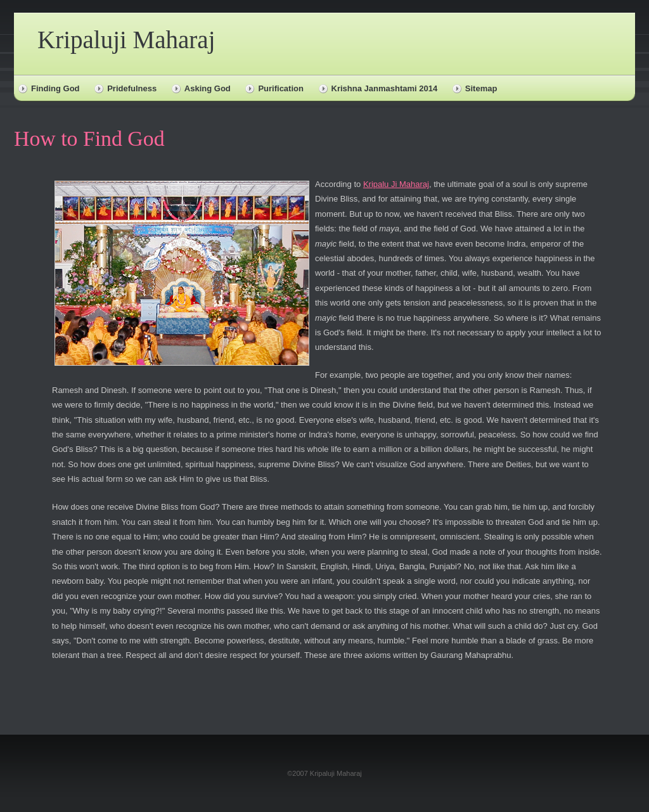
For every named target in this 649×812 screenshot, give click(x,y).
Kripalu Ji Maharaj (396, 184)
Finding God (55, 88)
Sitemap (481, 88)
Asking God (208, 88)
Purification (281, 88)
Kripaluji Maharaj (126, 40)
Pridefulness (132, 88)
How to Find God (89, 139)
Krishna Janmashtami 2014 (385, 88)
